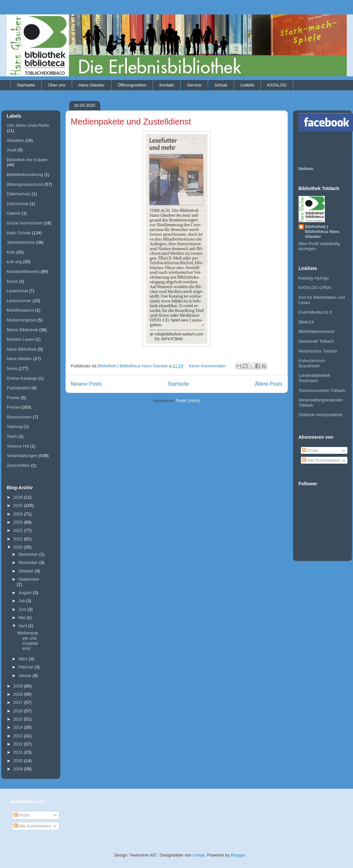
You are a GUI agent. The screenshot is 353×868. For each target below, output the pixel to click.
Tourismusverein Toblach (322, 390)
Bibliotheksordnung (25, 174)
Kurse (12, 281)
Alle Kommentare (321, 460)
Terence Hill (18, 446)
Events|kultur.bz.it (315, 312)
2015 (19, 719)
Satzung (15, 426)
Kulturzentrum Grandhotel (312, 363)
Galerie (14, 213)
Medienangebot (22, 320)
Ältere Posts (268, 384)
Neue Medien (20, 359)
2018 (19, 694)
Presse (13, 407)
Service (194, 85)
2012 (19, 744)
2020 (19, 547)
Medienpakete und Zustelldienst (131, 122)
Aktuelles (16, 140)
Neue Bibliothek (22, 349)
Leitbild (247, 85)
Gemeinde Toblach (316, 341)
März (24, 659)
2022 (19, 530)
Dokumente (18, 204)
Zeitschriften (19, 465)
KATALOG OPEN (315, 288)
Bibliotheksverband (317, 331)
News (12, 368)
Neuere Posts (86, 384)
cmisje (199, 855)
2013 (19, 736)
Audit (12, 150)
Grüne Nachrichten (25, 223)
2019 (19, 686)
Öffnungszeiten (132, 85)
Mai (22, 617)
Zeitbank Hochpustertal (321, 415)
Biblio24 (306, 322)
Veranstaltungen (22, 456)
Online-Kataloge (22, 378)
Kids (11, 252)
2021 (19, 539)
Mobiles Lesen (21, 339)
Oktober (27, 571)
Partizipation (19, 388)
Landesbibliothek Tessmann (315, 378)
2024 (19, 514)
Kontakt (167, 85)
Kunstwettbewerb (23, 271)
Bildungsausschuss (25, 184)
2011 (19, 752)
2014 (19, 727)
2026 (19, 497)
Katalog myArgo (314, 278)
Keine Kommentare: (208, 366)
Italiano (306, 169)
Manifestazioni (20, 310)
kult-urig (14, 262)
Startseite (26, 85)
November (29, 562)
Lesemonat (17, 291)
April (23, 626)
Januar (25, 675)
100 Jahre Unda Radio (28, 125)
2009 (19, 769)
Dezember (29, 554)
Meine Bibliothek (22, 330)
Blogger (238, 855)
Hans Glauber (91, 85)
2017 (19, 702)
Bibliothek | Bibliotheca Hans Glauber (322, 231)
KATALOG (277, 85)
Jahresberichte (21, 242)
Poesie (13, 398)
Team (12, 436)
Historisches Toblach (318, 351)
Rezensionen (19, 417)
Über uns (57, 85)
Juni (23, 609)
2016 (19, 711)
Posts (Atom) (188, 401)
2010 (19, 761)
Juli (22, 601)
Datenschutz (19, 194)
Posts (310, 450)
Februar (26, 667)
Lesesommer (19, 301)
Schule (221, 85)
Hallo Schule (19, 233)
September (29, 579)
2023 (19, 522)
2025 (19, 505)
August (26, 593)
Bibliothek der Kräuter (27, 160)
